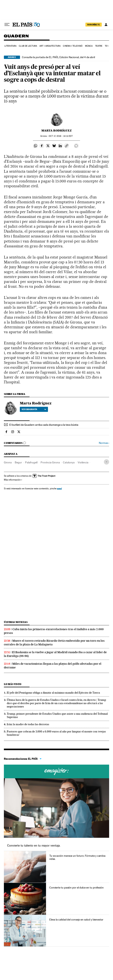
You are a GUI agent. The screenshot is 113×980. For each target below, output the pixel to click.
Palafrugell (31, 462)
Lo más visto (13, 684)
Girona (8, 462)
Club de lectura (28, 46)
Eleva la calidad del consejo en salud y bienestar (76, 920)
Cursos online (56, 771)
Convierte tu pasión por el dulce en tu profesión (76, 888)
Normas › (104, 443)
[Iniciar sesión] (106, 25)
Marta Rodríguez (56, 131)
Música (89, 46)
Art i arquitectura (50, 46)
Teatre (99, 46)
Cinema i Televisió (73, 46)
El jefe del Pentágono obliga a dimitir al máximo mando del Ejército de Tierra (53, 693)
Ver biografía (34, 409)
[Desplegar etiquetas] (106, 462)
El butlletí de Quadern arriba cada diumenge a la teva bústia (44, 425)
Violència (83, 462)
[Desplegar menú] (7, 25)
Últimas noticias (16, 622)
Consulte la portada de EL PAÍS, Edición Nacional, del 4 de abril (58, 57)
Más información (13, 480)
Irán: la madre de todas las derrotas (28, 724)
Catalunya (69, 462)
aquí (59, 488)
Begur (18, 462)
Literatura (10, 46)
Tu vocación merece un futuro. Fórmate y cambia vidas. (77, 857)
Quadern (16, 37)
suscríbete (94, 25)
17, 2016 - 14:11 (61, 136)
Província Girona (50, 462)
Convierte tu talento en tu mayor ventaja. (34, 845)
